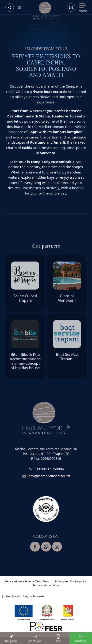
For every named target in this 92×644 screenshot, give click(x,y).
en (71, 7)
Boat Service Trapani (67, 357)
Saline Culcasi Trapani (25, 298)
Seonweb (38, 596)
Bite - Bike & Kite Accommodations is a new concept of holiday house (25, 361)
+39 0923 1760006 (49, 469)
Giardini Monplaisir (67, 298)
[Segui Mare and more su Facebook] (35, 547)
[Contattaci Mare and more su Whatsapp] (46, 547)
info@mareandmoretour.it (49, 476)
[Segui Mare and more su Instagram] (57, 547)
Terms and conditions (46, 585)
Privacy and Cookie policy (71, 581)
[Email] (20, 7)
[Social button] (10, 7)
